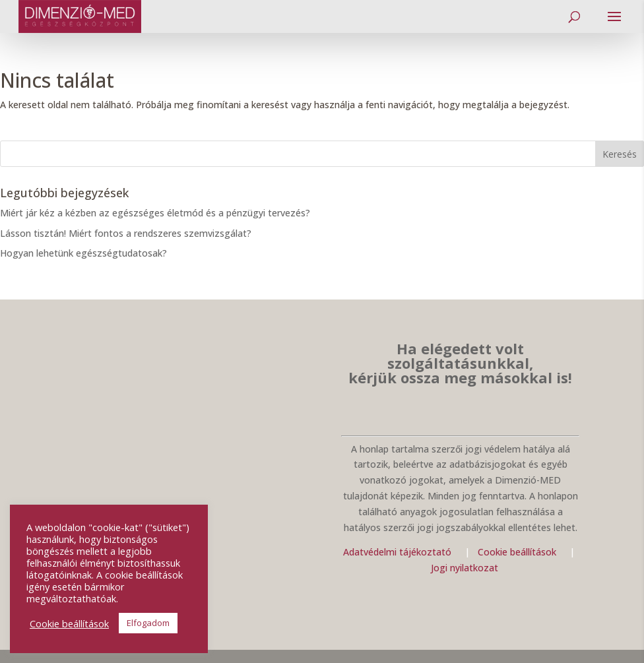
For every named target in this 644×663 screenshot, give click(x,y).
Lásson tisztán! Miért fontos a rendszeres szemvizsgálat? (126, 233)
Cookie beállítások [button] (69, 623)
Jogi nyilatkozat (465, 568)
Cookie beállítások (518, 552)
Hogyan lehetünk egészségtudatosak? (83, 253)
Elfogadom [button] (148, 623)
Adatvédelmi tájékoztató (397, 552)
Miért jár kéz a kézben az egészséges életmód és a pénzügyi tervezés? (155, 213)
